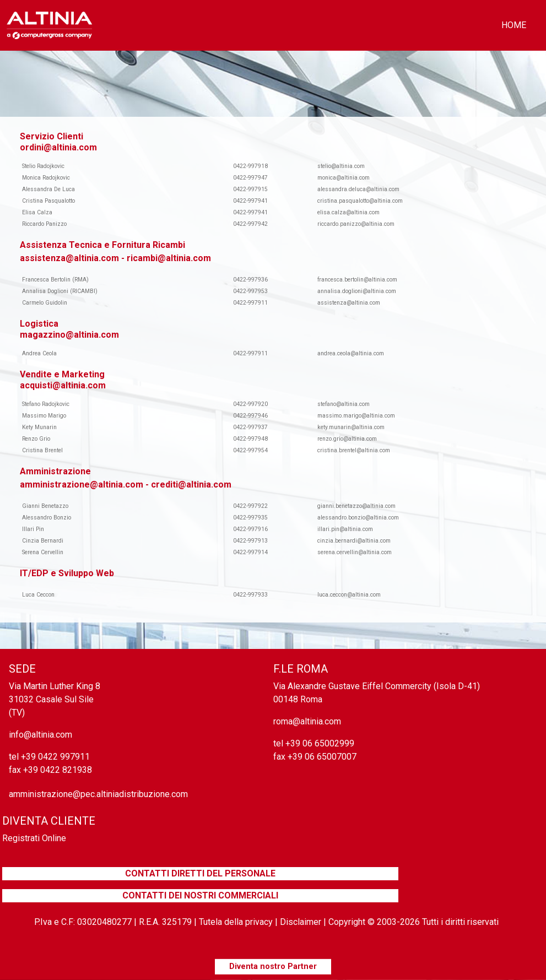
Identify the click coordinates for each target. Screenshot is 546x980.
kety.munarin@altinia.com (351, 427)
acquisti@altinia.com (63, 385)
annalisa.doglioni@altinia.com (357, 291)
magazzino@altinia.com (69, 335)
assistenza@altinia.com (69, 258)
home (514, 25)
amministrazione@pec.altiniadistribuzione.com (98, 794)
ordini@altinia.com (58, 147)
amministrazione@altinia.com (82, 484)
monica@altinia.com (344, 178)
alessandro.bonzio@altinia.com (358, 518)
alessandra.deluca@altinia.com (358, 189)
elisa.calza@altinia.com (348, 212)
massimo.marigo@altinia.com (356, 416)
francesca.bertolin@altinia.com (357, 280)
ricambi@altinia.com (169, 258)
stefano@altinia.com (344, 404)
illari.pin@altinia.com (345, 529)
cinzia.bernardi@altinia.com (354, 541)
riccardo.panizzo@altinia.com (356, 224)
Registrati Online (34, 838)
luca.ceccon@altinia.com (349, 595)
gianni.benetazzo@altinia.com (356, 506)
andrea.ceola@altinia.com (351, 353)
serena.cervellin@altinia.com (355, 552)
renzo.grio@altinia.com (347, 439)
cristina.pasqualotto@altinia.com (360, 201)
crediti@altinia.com (191, 484)
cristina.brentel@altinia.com (354, 450)
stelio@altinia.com (341, 166)
